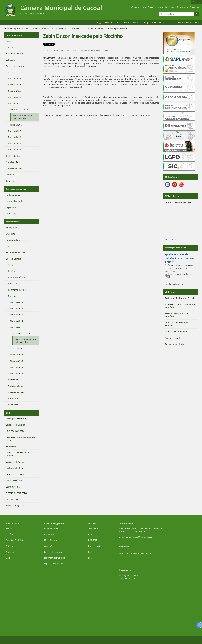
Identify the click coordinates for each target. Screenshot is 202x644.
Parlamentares (51, 528)
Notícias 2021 (65, 28)
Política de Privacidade (189, 22)
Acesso (9, 528)
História (10, 534)
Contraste (184, 7)
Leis (8, 413)
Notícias (53, 28)
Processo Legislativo (16, 189)
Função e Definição (15, 540)
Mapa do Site (140, 7)
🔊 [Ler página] (199, 625)
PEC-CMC (93, 540)
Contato (171, 7)
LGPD (171, 22)
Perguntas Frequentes (154, 22)
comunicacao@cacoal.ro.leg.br (140, 537)
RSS (90, 558)
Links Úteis (171, 292)
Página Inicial (103, 22)
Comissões (49, 546)
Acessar (196, 2)
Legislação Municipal (54, 564)
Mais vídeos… (171, 239)
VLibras (196, 7)
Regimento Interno (53, 552)
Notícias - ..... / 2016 (83, 28)
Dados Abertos (95, 546)
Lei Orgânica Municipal (55, 558)
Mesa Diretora (51, 540)
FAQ (90, 552)
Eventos (10, 558)
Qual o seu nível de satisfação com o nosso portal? (179, 258)
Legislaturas (50, 534)
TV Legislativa (172, 196)
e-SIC (91, 534)
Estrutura (10, 546)
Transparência (120, 22)
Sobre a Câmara (40, 28)
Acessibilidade (157, 7)
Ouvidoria (135, 22)
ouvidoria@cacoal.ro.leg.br (139, 553)
